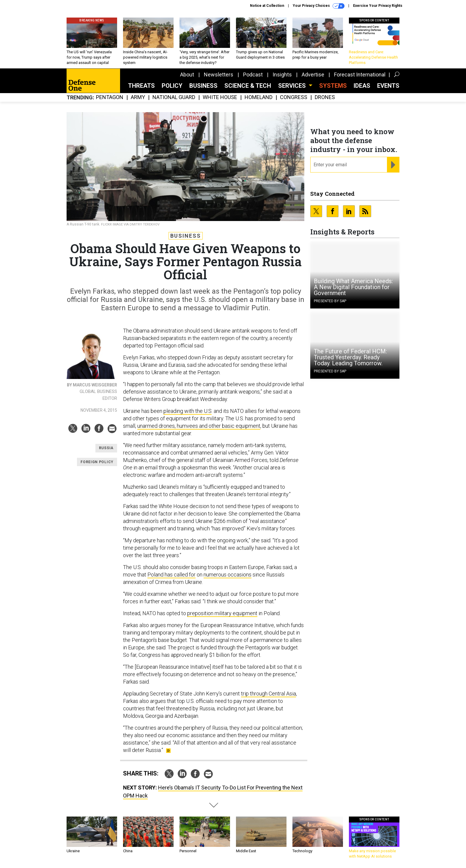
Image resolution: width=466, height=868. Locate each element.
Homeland (259, 97)
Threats (141, 86)
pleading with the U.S (188, 411)
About (187, 75)
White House (220, 97)
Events (388, 86)
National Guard (174, 97)
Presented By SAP (330, 301)
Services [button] (293, 86)
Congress (294, 97)
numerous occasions (228, 575)
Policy (172, 86)
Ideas (362, 86)
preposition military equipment (222, 613)
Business (203, 86)
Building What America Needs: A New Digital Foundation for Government (353, 287)
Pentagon (110, 97)
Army (138, 97)
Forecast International (360, 75)
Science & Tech (248, 86)
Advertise (313, 75)
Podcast (253, 75)
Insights (282, 75)
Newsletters (219, 75)
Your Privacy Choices (319, 6)
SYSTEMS (333, 86)
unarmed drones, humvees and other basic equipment (199, 426)
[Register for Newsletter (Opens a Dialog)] (393, 165)
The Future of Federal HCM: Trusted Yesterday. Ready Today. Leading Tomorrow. (350, 357)
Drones (325, 97)
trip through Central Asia (269, 694)
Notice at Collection (267, 6)
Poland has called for (171, 575)
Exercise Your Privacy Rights (378, 6)
